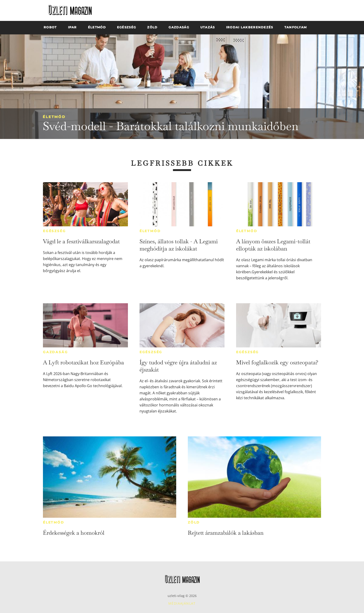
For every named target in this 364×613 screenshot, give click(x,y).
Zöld (194, 522)
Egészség (54, 231)
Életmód (54, 117)
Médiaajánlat (182, 603)
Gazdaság (55, 352)
